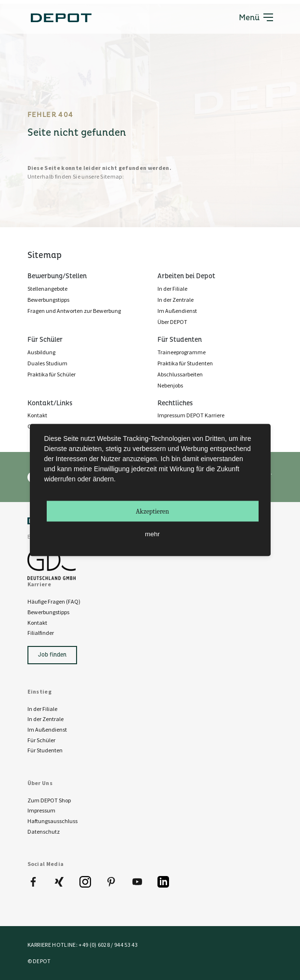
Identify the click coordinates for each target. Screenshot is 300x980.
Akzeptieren (152, 511)
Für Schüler (41, 740)
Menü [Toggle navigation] (256, 17)
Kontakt (37, 623)
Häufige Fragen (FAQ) (54, 601)
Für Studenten (45, 750)
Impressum (41, 810)
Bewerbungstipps (48, 612)
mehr (152, 534)
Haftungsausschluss (52, 821)
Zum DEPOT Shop (49, 800)
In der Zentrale (46, 719)
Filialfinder (41, 633)
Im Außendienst (47, 729)
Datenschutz (44, 832)
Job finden (52, 655)
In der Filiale (42, 709)
